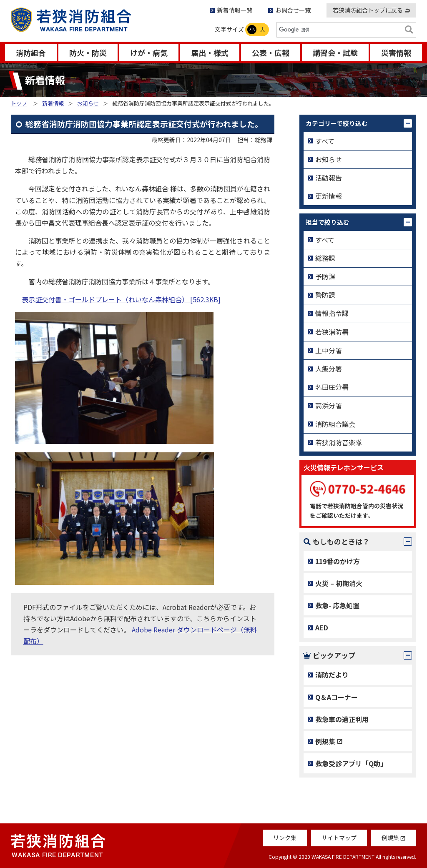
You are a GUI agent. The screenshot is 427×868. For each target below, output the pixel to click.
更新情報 (329, 196)
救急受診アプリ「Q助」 (351, 763)
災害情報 (396, 53)
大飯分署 (329, 369)
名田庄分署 (332, 387)
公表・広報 (271, 53)
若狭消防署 (332, 332)
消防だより (332, 675)
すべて (325, 141)
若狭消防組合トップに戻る (368, 10)
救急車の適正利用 (342, 719)
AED (322, 627)
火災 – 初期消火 (339, 583)
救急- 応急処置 (337, 605)
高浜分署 (329, 405)
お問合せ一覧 (293, 10)
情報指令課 (332, 313)
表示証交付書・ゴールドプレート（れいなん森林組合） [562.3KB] (121, 299)
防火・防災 (88, 53)
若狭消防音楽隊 (339, 442)
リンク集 (285, 838)
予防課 (325, 276)
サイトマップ (339, 838)
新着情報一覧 (235, 10)
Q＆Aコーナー (337, 697)
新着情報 (53, 103)
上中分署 (329, 350)
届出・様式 (210, 53)
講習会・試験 (335, 53)
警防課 (325, 295)
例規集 (325, 741)
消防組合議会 (335, 424)
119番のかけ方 (338, 561)
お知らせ (88, 103)
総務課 (325, 258)
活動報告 (329, 178)
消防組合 (31, 53)
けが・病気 (149, 53)
